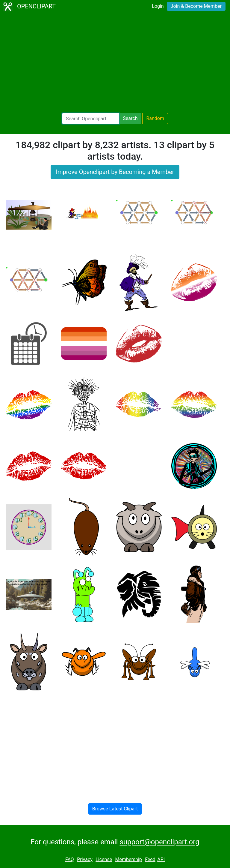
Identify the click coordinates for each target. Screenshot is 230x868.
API (161, 859)
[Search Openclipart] (91, 119)
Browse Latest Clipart (115, 809)
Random (155, 118)
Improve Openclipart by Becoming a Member (115, 172)
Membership (128, 859)
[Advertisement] (115, 63)
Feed (150, 859)
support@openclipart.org (159, 842)
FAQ (70, 859)
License (104, 859)
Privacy (85, 859)
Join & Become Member (196, 6)
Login (158, 6)
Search (130, 118)
